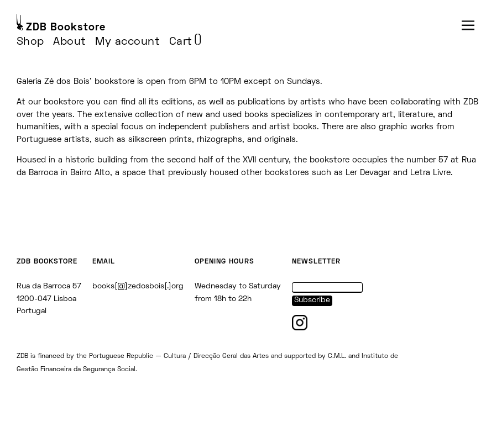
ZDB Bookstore (66, 28)
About (70, 42)
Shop (30, 42)
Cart (181, 42)
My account (127, 42)
